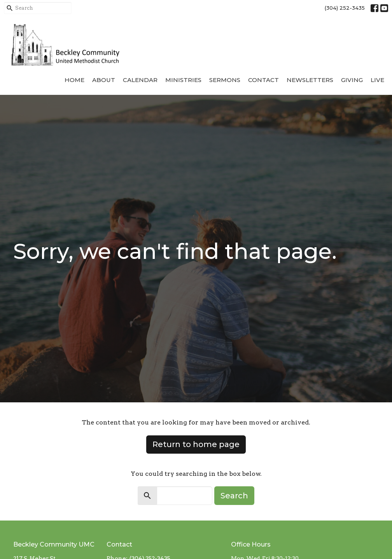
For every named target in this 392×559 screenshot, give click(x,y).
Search (234, 496)
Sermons (225, 80)
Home (74, 80)
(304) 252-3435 (345, 8)
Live (377, 80)
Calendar (140, 80)
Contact (263, 80)
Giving (352, 80)
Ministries (183, 80)
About (104, 80)
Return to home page (196, 444)
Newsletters (310, 80)
